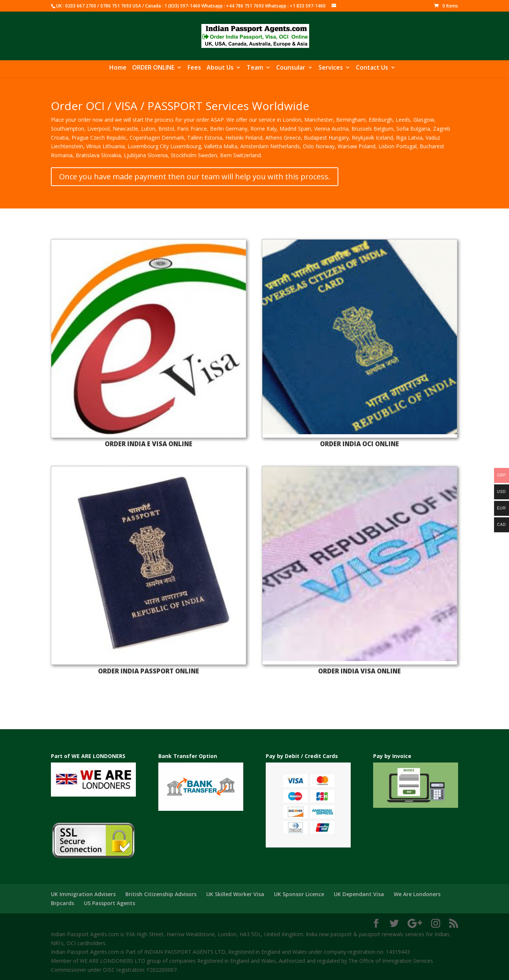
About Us (220, 68)
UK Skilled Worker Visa (235, 894)
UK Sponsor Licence (299, 894)
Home (118, 68)
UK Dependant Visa (359, 894)
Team (255, 68)
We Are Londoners (417, 894)
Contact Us (372, 68)
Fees (194, 68)
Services (331, 68)
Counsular (291, 68)
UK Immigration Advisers (83, 894)
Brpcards (63, 903)
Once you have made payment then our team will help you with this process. (195, 176)
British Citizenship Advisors (161, 894)
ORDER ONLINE (153, 68)
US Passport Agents (109, 903)
